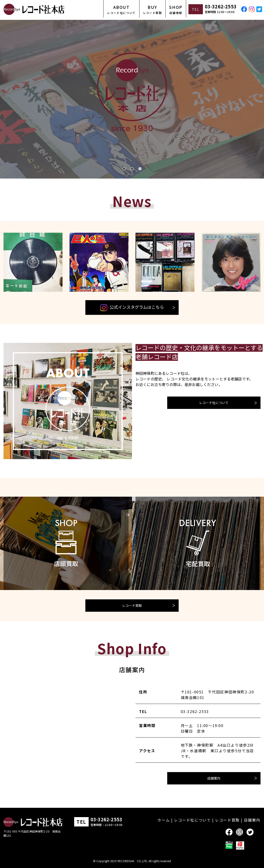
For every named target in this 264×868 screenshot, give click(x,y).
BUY (153, 9)
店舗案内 (214, 778)
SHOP (176, 9)
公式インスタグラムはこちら (132, 307)
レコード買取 (132, 605)
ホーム (164, 820)
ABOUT (121, 9)
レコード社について (214, 403)
